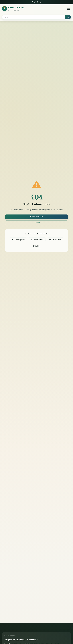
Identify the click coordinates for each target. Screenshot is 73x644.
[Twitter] (35, 2)
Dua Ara (37, 223)
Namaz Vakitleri (47, 241)
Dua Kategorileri (26, 241)
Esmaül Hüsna (30, 248)
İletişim (46, 248)
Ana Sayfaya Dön (37, 216)
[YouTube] (41, 2)
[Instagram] (38, 2)
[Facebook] (32, 2)
